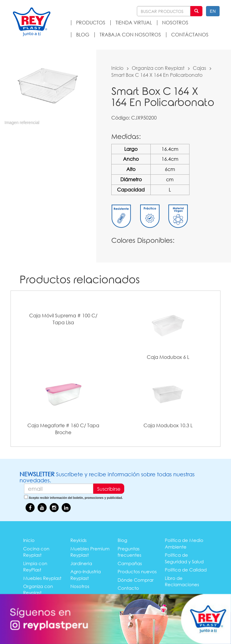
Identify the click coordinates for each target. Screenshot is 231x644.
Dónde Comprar (136, 580)
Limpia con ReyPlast (35, 566)
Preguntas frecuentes (129, 552)
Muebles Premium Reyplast (90, 552)
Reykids (79, 540)
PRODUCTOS (91, 22)
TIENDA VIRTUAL (134, 22)
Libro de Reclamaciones (182, 581)
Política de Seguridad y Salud (184, 558)
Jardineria (81, 563)
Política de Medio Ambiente (184, 543)
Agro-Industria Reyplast (86, 575)
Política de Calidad (186, 570)
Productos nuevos (137, 571)
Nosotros (80, 586)
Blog (122, 540)
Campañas (130, 563)
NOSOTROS (175, 22)
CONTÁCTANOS (190, 34)
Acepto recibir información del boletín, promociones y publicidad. (76, 498)
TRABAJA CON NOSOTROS (130, 34)
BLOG (83, 34)
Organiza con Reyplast (158, 68)
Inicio (117, 68)
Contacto (128, 588)
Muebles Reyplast (42, 578)
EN (213, 11)
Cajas (199, 68)
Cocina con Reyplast (36, 552)
